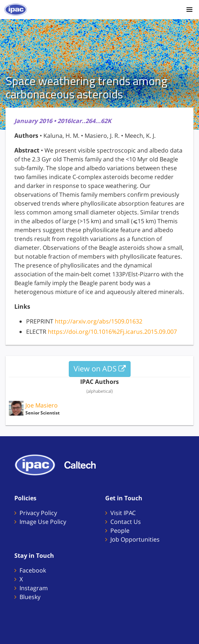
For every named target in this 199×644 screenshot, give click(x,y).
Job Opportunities (135, 539)
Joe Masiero (42, 405)
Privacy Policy (38, 513)
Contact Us (126, 522)
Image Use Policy (43, 522)
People (120, 531)
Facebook (33, 570)
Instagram (34, 588)
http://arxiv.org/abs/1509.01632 (99, 321)
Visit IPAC (123, 513)
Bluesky (30, 597)
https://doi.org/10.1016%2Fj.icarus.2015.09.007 (112, 332)
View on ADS (100, 369)
